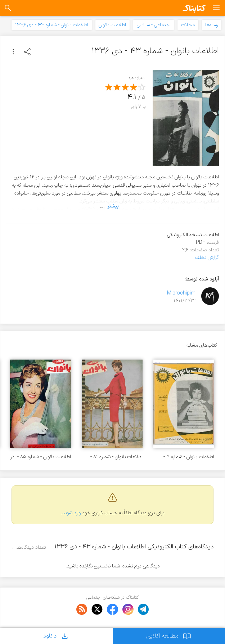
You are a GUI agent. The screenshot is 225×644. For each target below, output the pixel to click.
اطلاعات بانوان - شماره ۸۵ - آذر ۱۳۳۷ (41, 457)
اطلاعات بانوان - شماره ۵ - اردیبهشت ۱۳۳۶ (189, 457)
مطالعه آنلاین (169, 636)
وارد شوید (71, 513)
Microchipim (181, 293)
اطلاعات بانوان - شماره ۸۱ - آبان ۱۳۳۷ (116, 457)
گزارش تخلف (207, 258)
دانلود (56, 636)
